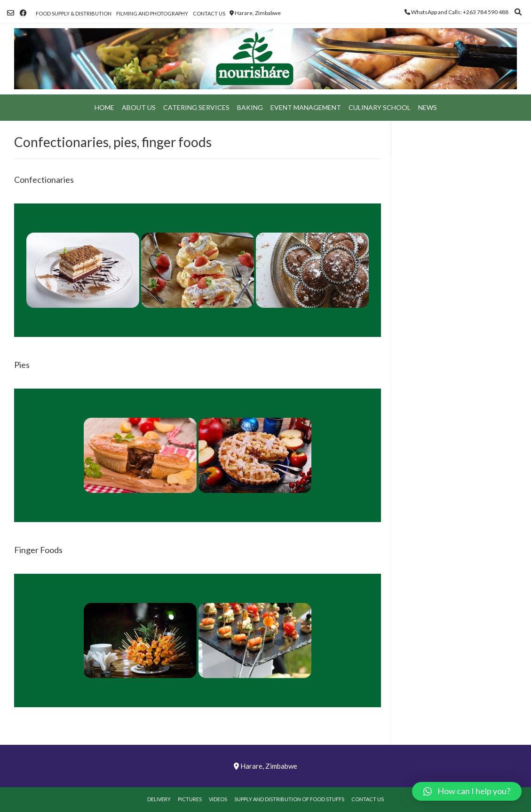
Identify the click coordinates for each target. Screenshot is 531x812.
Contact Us (209, 13)
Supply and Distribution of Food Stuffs (289, 799)
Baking (250, 107)
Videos (218, 799)
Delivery (159, 799)
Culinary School (380, 107)
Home (104, 107)
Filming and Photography (152, 13)
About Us (139, 107)
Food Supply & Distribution (74, 13)
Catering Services (196, 107)
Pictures (190, 799)
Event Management (306, 107)
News (428, 107)
